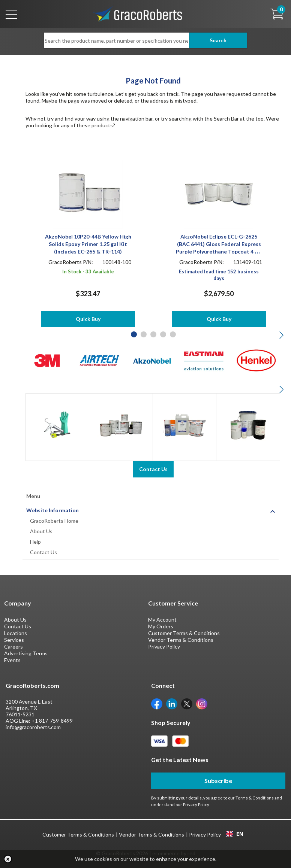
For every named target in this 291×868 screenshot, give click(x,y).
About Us (41, 531)
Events (12, 660)
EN (235, 834)
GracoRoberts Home (54, 521)
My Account (162, 620)
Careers (13, 647)
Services (14, 640)
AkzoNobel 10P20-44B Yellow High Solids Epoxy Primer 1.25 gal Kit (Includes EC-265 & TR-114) (88, 244)
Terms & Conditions (255, 798)
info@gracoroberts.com (33, 727)
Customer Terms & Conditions (184, 633)
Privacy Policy (164, 647)
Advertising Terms (26, 653)
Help (35, 542)
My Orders (161, 626)
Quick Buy (88, 319)
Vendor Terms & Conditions (181, 640)
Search (218, 40)
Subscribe (218, 781)
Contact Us (43, 552)
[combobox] (235, 834)
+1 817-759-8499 (52, 721)
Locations (16, 633)
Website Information (52, 510)
